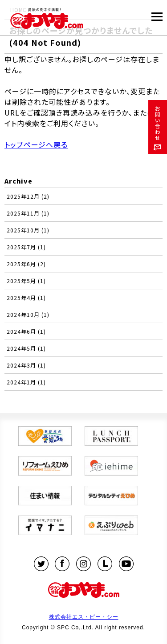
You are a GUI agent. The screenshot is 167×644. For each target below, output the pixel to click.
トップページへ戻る (36, 144)
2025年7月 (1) (26, 247)
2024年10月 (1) (28, 314)
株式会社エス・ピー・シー (84, 617)
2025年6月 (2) (26, 264)
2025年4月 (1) (26, 298)
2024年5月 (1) (26, 348)
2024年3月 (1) (26, 365)
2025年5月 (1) (26, 281)
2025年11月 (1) (28, 213)
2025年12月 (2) (28, 196)
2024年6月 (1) (26, 331)
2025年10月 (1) (28, 230)
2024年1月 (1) (26, 382)
